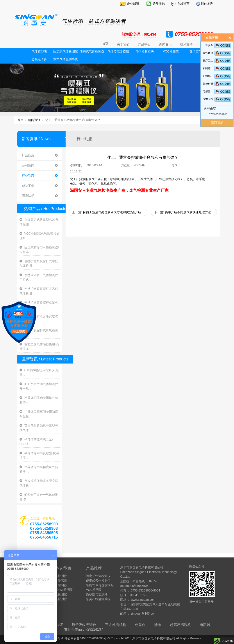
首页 (105, 44)
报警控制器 (59, 585)
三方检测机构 (116, 625)
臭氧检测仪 (59, 599)
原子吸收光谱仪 (84, 625)
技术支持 (208, 99)
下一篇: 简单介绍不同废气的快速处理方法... (184, 212)
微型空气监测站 (97, 594)
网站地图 (207, 4)
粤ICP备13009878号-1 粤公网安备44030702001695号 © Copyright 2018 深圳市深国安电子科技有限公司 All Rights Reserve (117, 638)
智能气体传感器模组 (100, 585)
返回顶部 (217, 123)
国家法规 (40, 196)
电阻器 (205, 625)
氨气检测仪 (59, 594)
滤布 (158, 625)
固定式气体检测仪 (66, 51)
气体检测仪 (59, 576)
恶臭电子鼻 (39, 59)
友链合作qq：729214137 (84, 629)
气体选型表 (39, 51)
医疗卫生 (208, 61)
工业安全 (208, 45)
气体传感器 (59, 581)
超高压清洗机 (180, 625)
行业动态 (40, 176)
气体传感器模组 (118, 51)
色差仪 (140, 625)
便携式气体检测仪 (92, 51)
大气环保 (208, 53)
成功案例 (40, 186)
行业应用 (40, 155)
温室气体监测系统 (66, 59)
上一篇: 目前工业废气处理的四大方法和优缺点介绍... (108, 212)
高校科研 (208, 84)
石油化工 (208, 76)
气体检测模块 (145, 51)
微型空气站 (197, 51)
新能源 (207, 68)
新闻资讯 (34, 120)
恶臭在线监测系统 (98, 599)
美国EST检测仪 (62, 590)
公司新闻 (40, 166)
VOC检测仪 (171, 51)
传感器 (207, 91)
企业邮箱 (133, 4)
